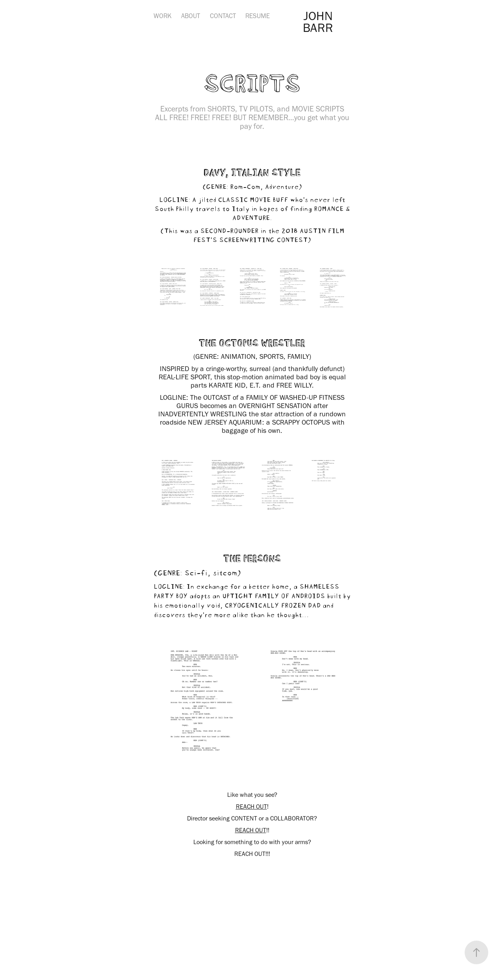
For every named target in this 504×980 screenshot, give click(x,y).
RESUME (258, 16)
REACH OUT (251, 806)
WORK (163, 16)
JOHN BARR (319, 21)
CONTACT (223, 16)
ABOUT (191, 16)
